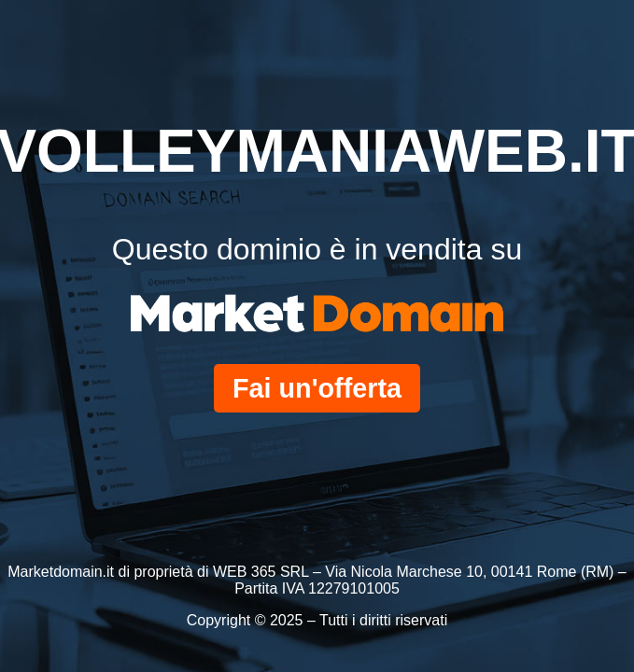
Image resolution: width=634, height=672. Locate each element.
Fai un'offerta (317, 388)
